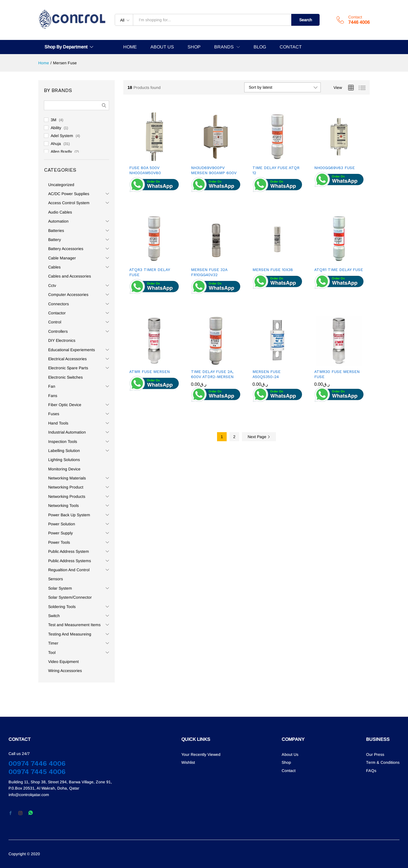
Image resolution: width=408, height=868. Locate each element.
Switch (54, 616)
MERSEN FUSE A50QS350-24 (266, 374)
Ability (56, 128)
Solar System (60, 588)
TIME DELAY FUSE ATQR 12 (276, 170)
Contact (355, 17)
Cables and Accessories (70, 276)
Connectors (59, 304)
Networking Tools (63, 506)
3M (54, 120)
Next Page (259, 437)
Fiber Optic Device (65, 405)
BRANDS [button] (224, 47)
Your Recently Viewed (201, 754)
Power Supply (60, 533)
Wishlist (188, 762)
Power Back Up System (69, 515)
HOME (130, 47)
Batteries (56, 231)
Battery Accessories (66, 249)
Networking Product (66, 487)
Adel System (62, 136)
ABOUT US (162, 47)
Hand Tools (58, 423)
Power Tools (59, 542)
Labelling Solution (64, 451)
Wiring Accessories (65, 671)
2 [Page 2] (234, 437)
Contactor (57, 313)
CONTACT (291, 47)
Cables (54, 267)
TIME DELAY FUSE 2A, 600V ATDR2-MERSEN (212, 374)
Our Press (375, 754)
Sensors (56, 579)
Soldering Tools (62, 607)
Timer (53, 643)
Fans (53, 396)
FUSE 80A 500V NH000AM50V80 (145, 170)
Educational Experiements (72, 350)
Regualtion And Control (69, 570)
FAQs (371, 771)
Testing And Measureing (70, 634)
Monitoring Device (64, 469)
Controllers (58, 331)
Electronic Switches (65, 377)
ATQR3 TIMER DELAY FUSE (149, 272)
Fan (52, 386)
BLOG (260, 47)
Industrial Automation (67, 432)
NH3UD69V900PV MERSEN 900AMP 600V (214, 170)
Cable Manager (62, 258)
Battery (55, 240)
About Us (290, 754)
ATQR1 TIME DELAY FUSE (339, 270)
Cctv (52, 285)
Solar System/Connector (70, 597)
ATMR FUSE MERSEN (149, 372)
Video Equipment (63, 662)
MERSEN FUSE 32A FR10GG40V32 (209, 272)
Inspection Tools (63, 442)
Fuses (54, 414)
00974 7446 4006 (37, 764)
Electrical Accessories (67, 359)
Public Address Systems (70, 561)
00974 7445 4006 (37, 772)
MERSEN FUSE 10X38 (273, 270)
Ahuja (56, 144)
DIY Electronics (62, 340)
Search (306, 20)
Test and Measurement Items (74, 625)
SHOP (194, 47)
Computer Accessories (68, 295)
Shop (286, 762)
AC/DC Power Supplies (69, 194)
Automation (58, 221)
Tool (52, 652)
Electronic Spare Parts (68, 368)
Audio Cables (60, 212)
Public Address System (69, 551)
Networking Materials (67, 478)
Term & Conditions (383, 762)
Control (55, 322)
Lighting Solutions (64, 460)
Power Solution (62, 524)
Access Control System (69, 203)
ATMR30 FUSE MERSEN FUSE (337, 374)
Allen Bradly (61, 152)
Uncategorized (61, 185)
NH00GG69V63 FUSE (334, 168)
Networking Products (67, 496)
